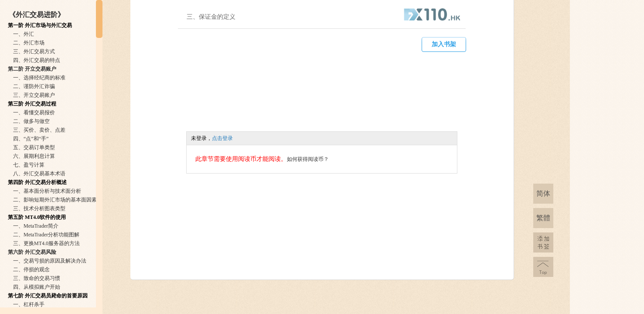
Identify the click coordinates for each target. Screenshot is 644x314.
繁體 (543, 218)
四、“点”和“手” (31, 139)
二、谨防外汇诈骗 (34, 86)
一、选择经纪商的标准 (39, 78)
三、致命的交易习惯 (37, 278)
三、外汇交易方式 (34, 51)
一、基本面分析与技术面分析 (47, 191)
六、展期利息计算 (34, 156)
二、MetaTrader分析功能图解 (46, 235)
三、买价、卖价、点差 (39, 130)
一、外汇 (24, 34)
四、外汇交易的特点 (37, 60)
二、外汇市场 (29, 43)
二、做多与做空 (31, 121)
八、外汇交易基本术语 (39, 174)
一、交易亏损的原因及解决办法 (50, 261)
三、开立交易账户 (34, 95)
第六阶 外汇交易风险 (32, 252)
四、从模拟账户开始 (37, 287)
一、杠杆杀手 (29, 304)
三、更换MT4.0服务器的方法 (46, 243)
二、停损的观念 (31, 270)
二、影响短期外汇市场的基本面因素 (55, 200)
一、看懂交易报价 (34, 113)
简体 (543, 193)
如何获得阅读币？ (308, 159)
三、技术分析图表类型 (39, 208)
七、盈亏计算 (29, 165)
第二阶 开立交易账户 (32, 69)
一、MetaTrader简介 (36, 226)
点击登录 (222, 138)
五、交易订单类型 (34, 147)
